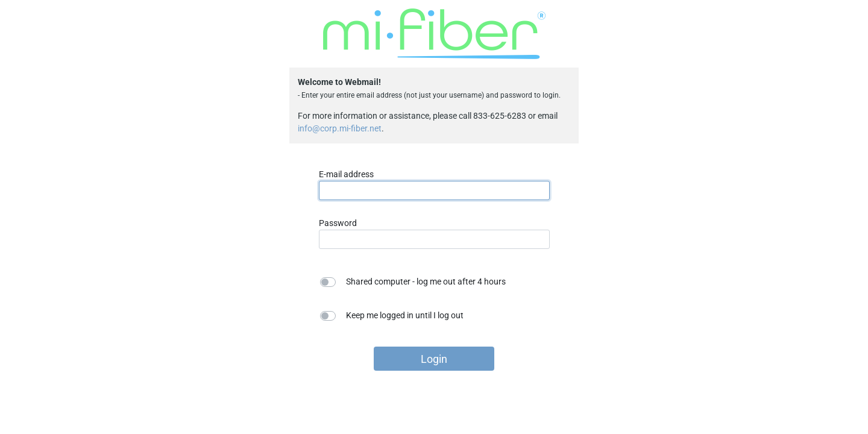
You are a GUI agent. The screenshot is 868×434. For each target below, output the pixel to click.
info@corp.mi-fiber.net (340, 128)
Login (434, 359)
